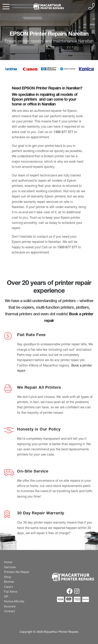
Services (10, 567)
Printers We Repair (17, 572)
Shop (8, 577)
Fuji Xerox (11, 591)
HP (6, 596)
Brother (9, 582)
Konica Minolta (14, 601)
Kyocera (10, 606)
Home (8, 562)
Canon (8, 587)
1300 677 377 (63, 132)
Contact (9, 611)
